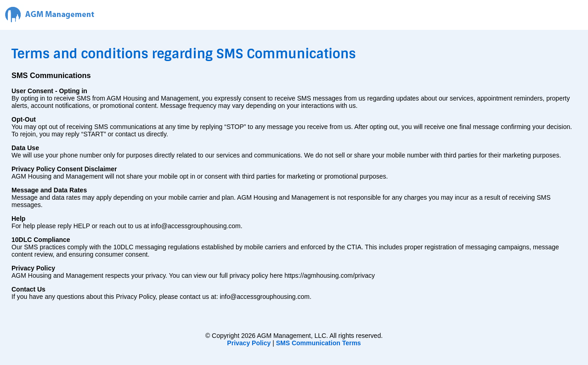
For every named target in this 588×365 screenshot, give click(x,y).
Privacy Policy (249, 343)
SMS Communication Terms (319, 343)
